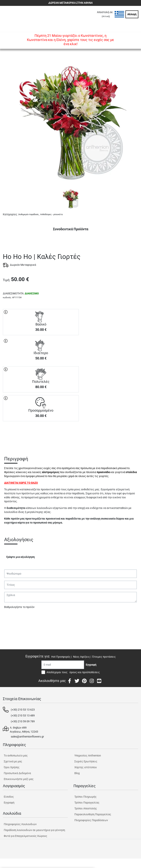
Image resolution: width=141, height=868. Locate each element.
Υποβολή (12, 617)
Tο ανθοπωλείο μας (16, 756)
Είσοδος (9, 797)
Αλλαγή (132, 14)
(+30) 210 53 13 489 (23, 715)
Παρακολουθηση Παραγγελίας (93, 814)
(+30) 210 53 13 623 (23, 710)
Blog (77, 773)
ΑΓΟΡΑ (41, 435)
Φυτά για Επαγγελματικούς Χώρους (26, 836)
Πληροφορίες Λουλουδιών (20, 824)
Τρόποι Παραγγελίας (87, 803)
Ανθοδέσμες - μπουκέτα (51, 214)
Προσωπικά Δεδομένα (17, 773)
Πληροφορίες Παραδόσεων (91, 820)
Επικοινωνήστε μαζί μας (19, 779)
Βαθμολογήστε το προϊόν (19, 607)
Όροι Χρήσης (12, 767)
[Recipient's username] (63, 665)
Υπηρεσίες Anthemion (88, 756)
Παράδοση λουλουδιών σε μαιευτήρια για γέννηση (34, 830)
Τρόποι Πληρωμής (85, 797)
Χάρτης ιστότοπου (86, 767)
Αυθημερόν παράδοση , (29, 214)
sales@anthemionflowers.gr (27, 737)
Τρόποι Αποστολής (86, 808)
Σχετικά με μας (13, 761)
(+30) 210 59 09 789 (23, 721)
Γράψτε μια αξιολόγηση (20, 557)
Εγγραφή (9, 803)
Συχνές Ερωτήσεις (86, 761)
